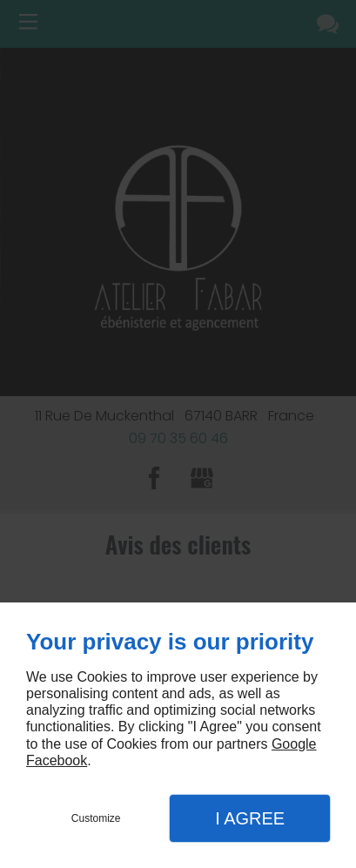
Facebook (57, 760)
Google (294, 744)
